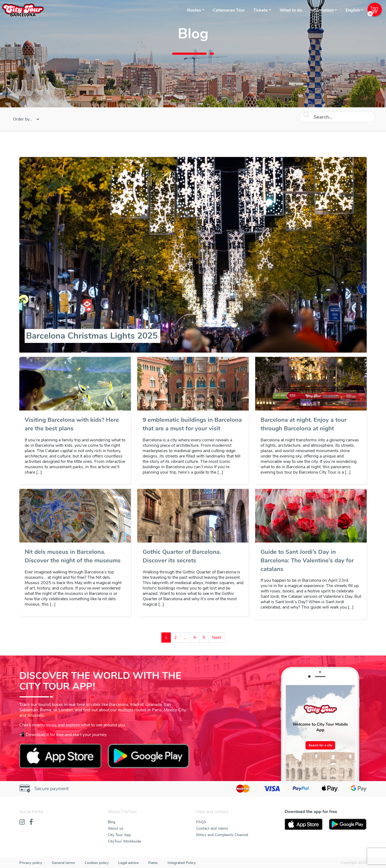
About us (116, 828)
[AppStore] (304, 824)
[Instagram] (22, 822)
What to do (291, 10)
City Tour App (119, 835)
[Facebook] (31, 822)
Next (216, 638)
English (353, 10)
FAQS (201, 822)
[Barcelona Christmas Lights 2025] (92, 336)
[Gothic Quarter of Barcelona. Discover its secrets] (193, 556)
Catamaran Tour (229, 10)
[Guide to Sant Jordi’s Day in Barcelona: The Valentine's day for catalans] (311, 561)
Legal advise (128, 863)
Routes (194, 10)
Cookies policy (97, 863)
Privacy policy (31, 863)
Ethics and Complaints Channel (222, 835)
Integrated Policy (182, 863)
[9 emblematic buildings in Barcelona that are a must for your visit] (193, 424)
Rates (153, 863)
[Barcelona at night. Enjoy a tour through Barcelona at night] (311, 424)
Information (322, 10)
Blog (112, 822)
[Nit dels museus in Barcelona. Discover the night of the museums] (75, 556)
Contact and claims (212, 828)
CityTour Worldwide (124, 841)
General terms (63, 863)
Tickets (261, 10)
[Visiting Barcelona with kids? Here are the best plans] (75, 424)
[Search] (337, 117)
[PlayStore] (348, 824)
